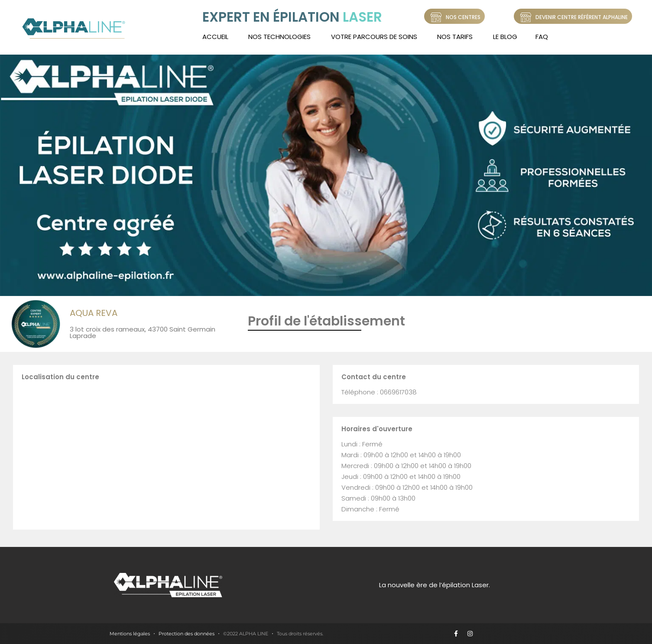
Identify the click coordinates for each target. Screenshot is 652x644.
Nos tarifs (455, 37)
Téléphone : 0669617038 (379, 392)
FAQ (542, 37)
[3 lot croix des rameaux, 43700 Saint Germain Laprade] (166, 454)
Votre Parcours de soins (374, 37)
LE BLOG (505, 37)
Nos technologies (279, 37)
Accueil (215, 37)
